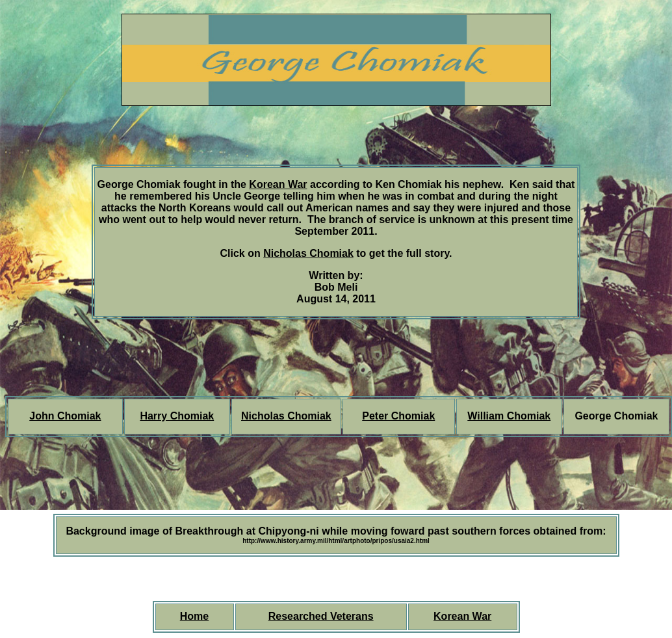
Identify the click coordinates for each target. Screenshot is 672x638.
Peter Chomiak (398, 416)
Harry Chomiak (177, 416)
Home (194, 616)
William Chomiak (509, 416)
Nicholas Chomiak (308, 253)
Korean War (278, 184)
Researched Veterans (321, 616)
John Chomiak (65, 416)
